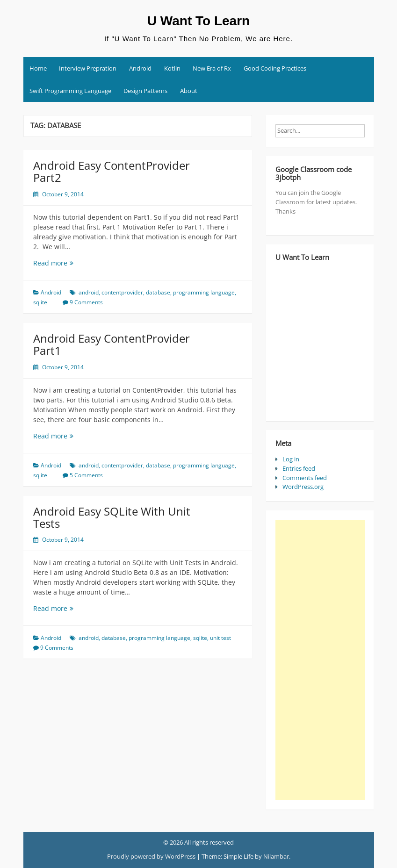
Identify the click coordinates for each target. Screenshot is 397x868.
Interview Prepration (88, 68)
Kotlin (172, 68)
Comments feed (305, 478)
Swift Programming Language (70, 91)
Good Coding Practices (275, 68)
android (89, 292)
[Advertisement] (320, 660)
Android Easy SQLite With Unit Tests (112, 517)
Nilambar (276, 856)
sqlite (40, 302)
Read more (76, 263)
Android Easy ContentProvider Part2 (112, 171)
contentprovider (122, 292)
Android (140, 68)
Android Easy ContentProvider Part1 (112, 344)
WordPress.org (303, 487)
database (158, 292)
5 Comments (86, 475)
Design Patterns (145, 91)
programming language (204, 292)
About (189, 91)
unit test (220, 638)
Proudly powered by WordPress (151, 856)
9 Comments (86, 302)
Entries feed (299, 468)
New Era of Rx (212, 68)
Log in (291, 459)
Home (38, 68)
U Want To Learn (198, 21)
